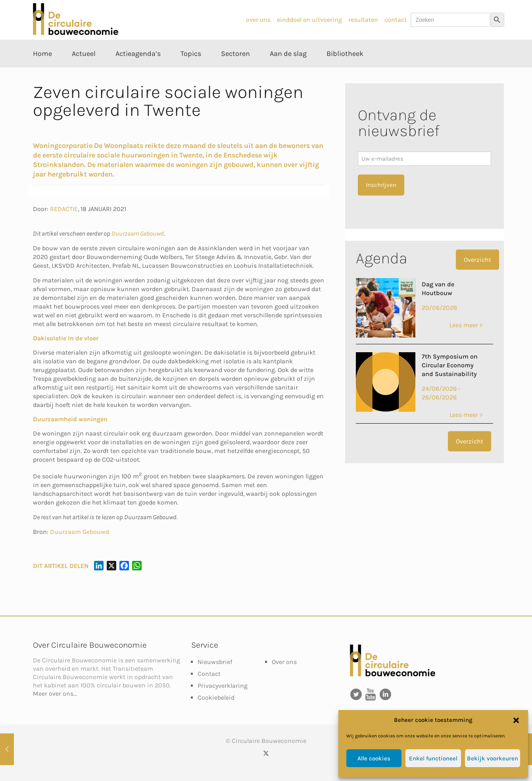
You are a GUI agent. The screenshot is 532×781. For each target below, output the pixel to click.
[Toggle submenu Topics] (191, 71)
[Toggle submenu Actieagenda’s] (138, 71)
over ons (258, 20)
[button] (516, 720)
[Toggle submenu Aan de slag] (288, 71)
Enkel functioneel (433, 758)
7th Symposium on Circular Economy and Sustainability (450, 365)
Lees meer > (466, 325)
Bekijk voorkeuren (493, 758)
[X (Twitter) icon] (266, 753)
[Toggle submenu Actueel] (84, 71)
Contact (209, 674)
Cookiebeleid (216, 698)
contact (396, 20)
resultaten (363, 20)
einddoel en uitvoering (309, 20)
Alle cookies (374, 758)
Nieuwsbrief (215, 662)
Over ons (284, 662)
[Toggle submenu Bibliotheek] (345, 71)
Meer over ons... (55, 694)
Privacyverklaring (223, 686)
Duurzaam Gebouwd (138, 233)
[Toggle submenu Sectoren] (235, 71)
